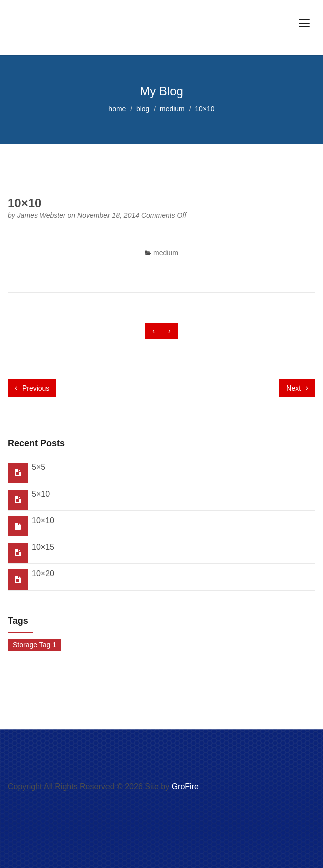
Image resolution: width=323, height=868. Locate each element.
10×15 (43, 547)
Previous (32, 388)
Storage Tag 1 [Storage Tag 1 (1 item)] (34, 645)
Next (297, 388)
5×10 (41, 494)
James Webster (42, 215)
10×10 (43, 520)
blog (143, 109)
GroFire (185, 786)
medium (172, 109)
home (117, 109)
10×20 (43, 574)
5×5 (38, 467)
